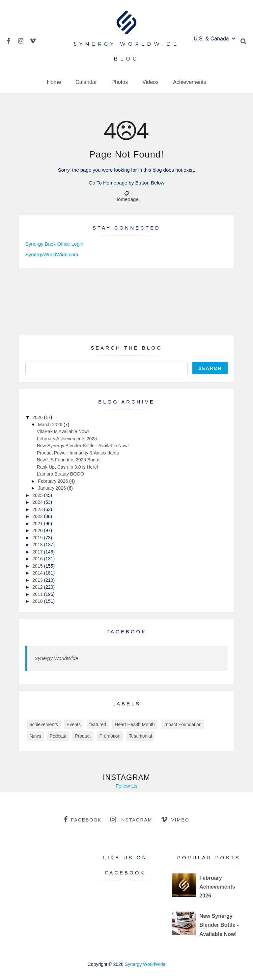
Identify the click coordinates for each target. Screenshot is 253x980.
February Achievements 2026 (67, 439)
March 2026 (51, 425)
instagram (131, 820)
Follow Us (126, 786)
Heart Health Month (135, 724)
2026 (38, 417)
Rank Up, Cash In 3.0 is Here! (68, 467)
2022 (38, 516)
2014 (38, 573)
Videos (150, 82)
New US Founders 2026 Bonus (69, 460)
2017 (38, 552)
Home (54, 82)
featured (98, 724)
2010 (38, 601)
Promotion (110, 736)
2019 (38, 538)
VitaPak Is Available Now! (63, 431)
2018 (38, 545)
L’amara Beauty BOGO (60, 474)
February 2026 (54, 481)
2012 (38, 587)
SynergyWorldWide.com (52, 254)
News (35, 736)
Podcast (58, 736)
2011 (38, 594)
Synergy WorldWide (56, 658)
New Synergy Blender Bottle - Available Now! (83, 446)
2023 (38, 509)
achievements (44, 724)
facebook (83, 820)
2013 (38, 580)
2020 (38, 530)
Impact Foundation (183, 724)
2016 (38, 559)
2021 (38, 524)
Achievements (190, 82)
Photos (120, 82)
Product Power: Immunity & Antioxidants (78, 453)
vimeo (175, 820)
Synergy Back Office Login (54, 244)
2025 (38, 495)
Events (74, 724)
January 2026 (53, 488)
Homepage (126, 199)
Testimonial (140, 736)
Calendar (86, 82)
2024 (38, 502)
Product (83, 736)
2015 (38, 566)
